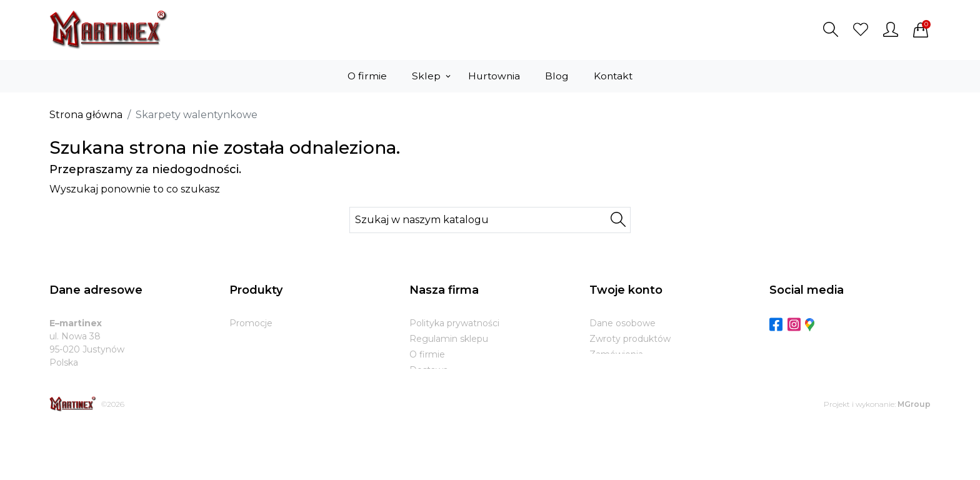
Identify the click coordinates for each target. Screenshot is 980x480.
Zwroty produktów (630, 339)
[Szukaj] (490, 220)
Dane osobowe (622, 323)
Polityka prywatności (454, 323)
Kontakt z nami (443, 401)
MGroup (914, 457)
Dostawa (429, 370)
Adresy (604, 386)
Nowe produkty (263, 339)
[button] (831, 29)
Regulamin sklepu (449, 339)
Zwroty (425, 386)
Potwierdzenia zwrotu (637, 370)
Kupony (606, 401)
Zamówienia (616, 354)
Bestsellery (253, 354)
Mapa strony (437, 417)
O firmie (427, 354)
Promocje (251, 323)
